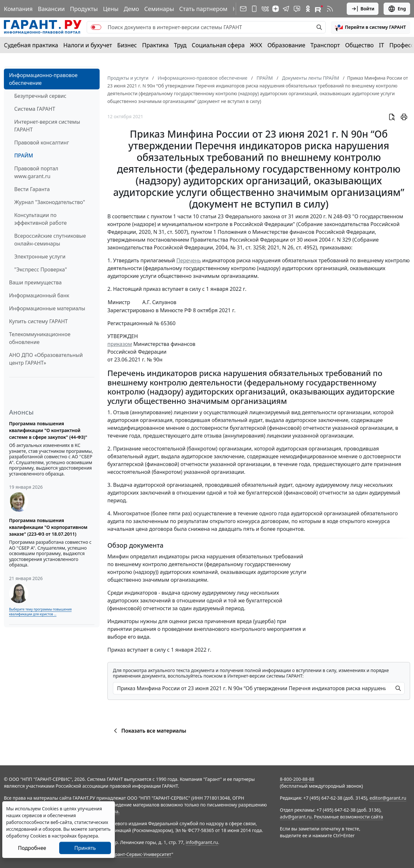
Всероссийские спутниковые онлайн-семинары (50, 240)
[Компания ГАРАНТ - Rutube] (319, 9)
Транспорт (325, 45)
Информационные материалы (47, 308)
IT (382, 45)
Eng (397, 9)
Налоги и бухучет (88, 45)
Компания (18, 9)
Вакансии (51, 9)
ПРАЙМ (24, 155)
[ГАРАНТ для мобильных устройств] (254, 9)
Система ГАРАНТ (35, 109)
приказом (120, 344)
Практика (155, 45)
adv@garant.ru (296, 817)
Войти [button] (363, 9)
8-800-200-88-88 (297, 779)
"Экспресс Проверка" (41, 269)
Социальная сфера (218, 45)
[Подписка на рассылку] (243, 9)
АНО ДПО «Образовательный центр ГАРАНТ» (46, 359)
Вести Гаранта (32, 189)
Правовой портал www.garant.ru (36, 172)
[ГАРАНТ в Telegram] (286, 9)
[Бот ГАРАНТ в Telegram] (297, 9)
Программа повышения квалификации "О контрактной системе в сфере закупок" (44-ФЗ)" (48, 430)
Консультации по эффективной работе (40, 219)
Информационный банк (39, 295)
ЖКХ (256, 45)
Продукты (84, 9)
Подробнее (32, 848)
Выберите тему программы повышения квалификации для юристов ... (40, 612)
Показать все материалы (149, 731)
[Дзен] (276, 9)
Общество (360, 45)
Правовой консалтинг (42, 143)
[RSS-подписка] (330, 9)
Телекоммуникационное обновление (40, 338)
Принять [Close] (85, 848)
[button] (370, 27)
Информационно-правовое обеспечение (43, 79)
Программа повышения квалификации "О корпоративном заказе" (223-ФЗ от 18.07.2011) (48, 527)
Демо (131, 9)
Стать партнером (203, 9)
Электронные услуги (40, 257)
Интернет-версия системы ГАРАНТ (47, 126)
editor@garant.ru (388, 798)
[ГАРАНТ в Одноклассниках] (308, 9)
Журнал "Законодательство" (50, 202)
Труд (180, 45)
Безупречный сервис (40, 96)
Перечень (189, 260)
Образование (286, 45)
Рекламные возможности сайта (349, 817)
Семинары (159, 9)
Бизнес (127, 45)
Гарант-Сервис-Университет (141, 854)
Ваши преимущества (35, 282)
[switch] (96, 27)
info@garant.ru (202, 842)
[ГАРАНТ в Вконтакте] (265, 9)
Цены (111, 9)
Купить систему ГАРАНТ (38, 321)
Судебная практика (31, 45)
